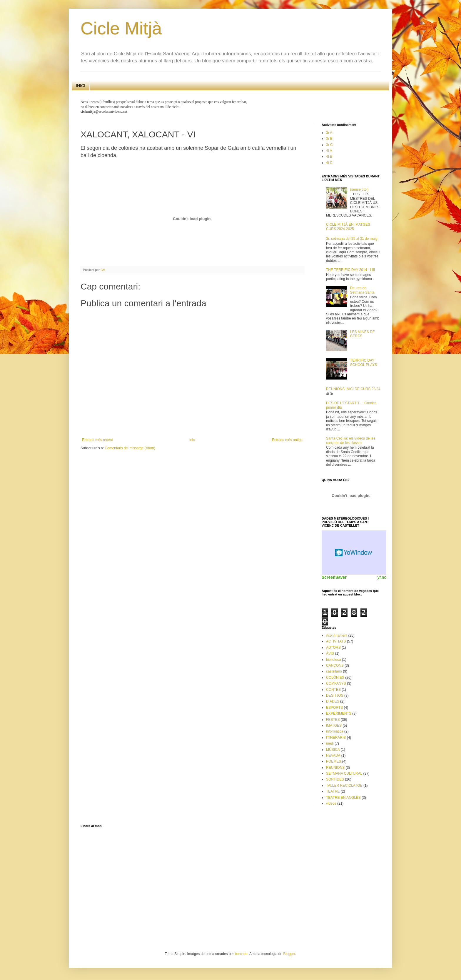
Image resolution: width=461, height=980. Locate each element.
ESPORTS (334, 708)
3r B (329, 139)
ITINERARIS (336, 738)
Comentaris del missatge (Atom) (130, 448)
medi (330, 743)
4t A (329, 151)
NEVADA (333, 756)
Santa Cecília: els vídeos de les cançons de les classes (351, 440)
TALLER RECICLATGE (344, 786)
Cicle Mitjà (121, 28)
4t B (329, 157)
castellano (334, 671)
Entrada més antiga (287, 440)
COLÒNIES (335, 678)
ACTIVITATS (336, 641)
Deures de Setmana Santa (362, 290)
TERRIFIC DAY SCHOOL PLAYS (364, 362)
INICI (81, 86)
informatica (335, 731)
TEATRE (333, 791)
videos (331, 803)
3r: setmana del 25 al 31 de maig (352, 239)
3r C (329, 145)
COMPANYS (336, 683)
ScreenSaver (334, 577)
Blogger (289, 954)
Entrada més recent (97, 440)
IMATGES (334, 726)
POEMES (334, 761)
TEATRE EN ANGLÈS (343, 798)
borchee (241, 954)
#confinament (337, 635)
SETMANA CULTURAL (344, 773)
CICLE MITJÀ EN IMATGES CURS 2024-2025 (348, 227)
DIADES (333, 701)
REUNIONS (335, 768)
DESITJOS (335, 696)
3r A (329, 133)
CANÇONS (335, 665)
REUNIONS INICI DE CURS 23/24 (353, 389)
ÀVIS (330, 653)
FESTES (333, 720)
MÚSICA (333, 750)
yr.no (382, 577)
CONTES (333, 690)
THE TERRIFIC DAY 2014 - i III (350, 270)
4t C (329, 163)
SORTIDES (335, 779)
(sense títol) (359, 189)
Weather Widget (354, 553)
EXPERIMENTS (339, 713)
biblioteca (334, 660)
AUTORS (333, 648)
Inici (192, 440)
